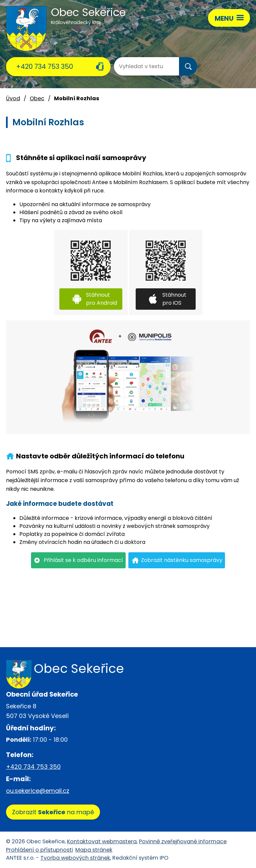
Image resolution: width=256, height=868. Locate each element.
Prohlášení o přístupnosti (39, 850)
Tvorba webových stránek (75, 858)
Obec (37, 98)
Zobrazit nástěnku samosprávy (182, 560)
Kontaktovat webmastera (102, 841)
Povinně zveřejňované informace (183, 841)
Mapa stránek (94, 850)
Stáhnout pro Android (101, 299)
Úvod (13, 98)
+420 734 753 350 (44, 66)
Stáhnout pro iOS (174, 299)
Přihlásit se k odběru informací (83, 560)
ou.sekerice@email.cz (38, 791)
